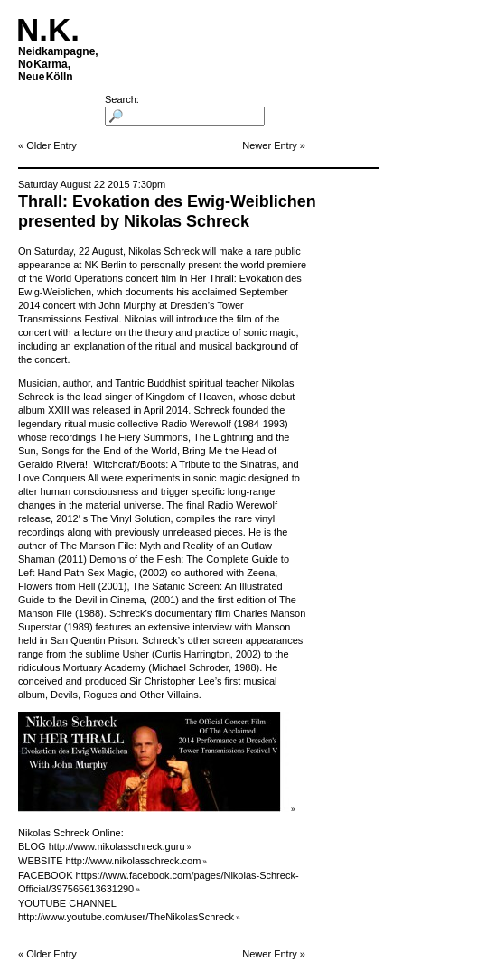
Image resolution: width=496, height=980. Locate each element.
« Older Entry (47, 145)
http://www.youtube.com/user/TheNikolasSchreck (126, 917)
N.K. (48, 29)
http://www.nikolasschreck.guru (117, 846)
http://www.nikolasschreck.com (134, 861)
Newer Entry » (274, 145)
